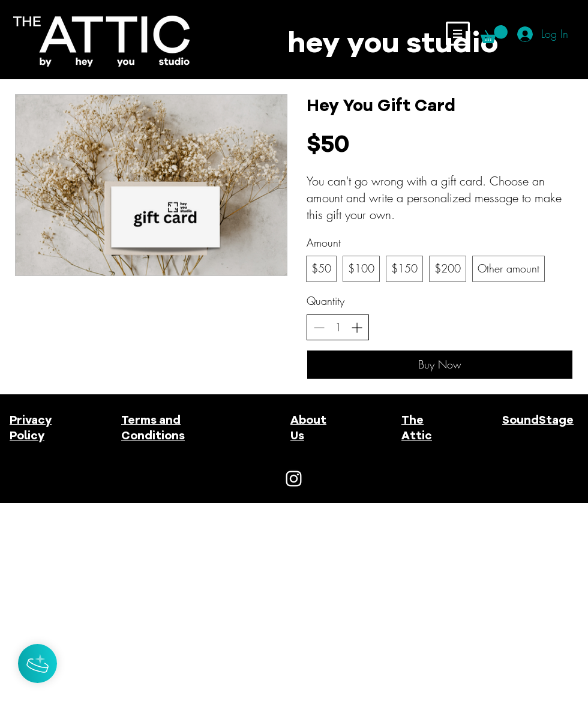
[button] (458, 34)
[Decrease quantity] (319, 327)
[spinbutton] (338, 327)
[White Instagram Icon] (294, 479)
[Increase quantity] (357, 327)
